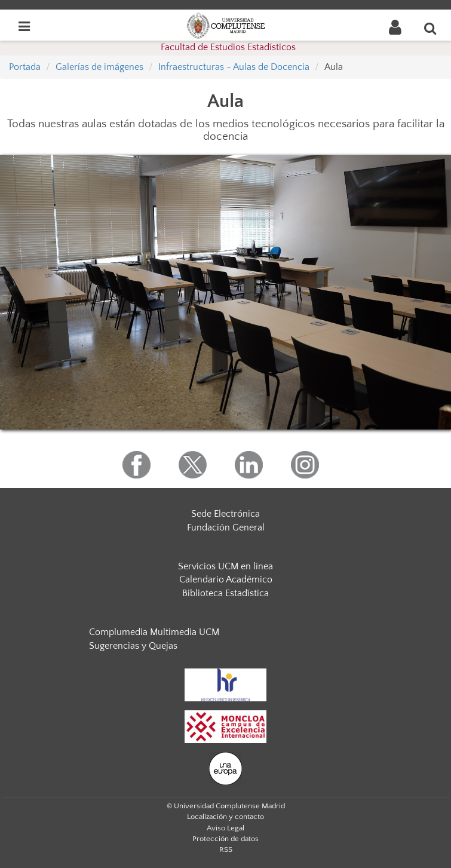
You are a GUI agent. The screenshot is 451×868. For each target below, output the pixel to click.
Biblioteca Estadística (225, 593)
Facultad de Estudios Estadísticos (228, 47)
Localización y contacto (225, 817)
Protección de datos (225, 839)
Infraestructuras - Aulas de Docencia (234, 67)
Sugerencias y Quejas (133, 646)
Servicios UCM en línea (225, 566)
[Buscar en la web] (431, 28)
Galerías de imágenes (99, 67)
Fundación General (226, 527)
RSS (226, 849)
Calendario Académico (226, 579)
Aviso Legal (225, 828)
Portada (25, 67)
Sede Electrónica (225, 514)
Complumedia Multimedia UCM (154, 632)
